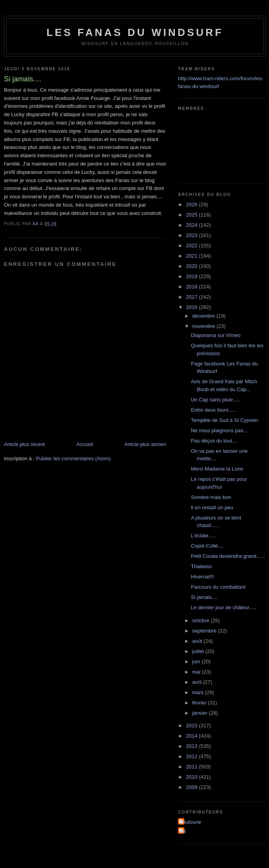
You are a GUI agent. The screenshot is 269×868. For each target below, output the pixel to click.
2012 (192, 756)
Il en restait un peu (212, 507)
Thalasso (201, 566)
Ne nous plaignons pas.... (220, 430)
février (200, 703)
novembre (204, 326)
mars (199, 692)
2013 (192, 746)
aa (183, 831)
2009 (192, 787)
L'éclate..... (203, 536)
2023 (192, 235)
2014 (192, 736)
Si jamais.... (204, 597)
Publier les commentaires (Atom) (73, 458)
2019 (192, 276)
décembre (204, 316)
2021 (192, 256)
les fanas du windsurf (135, 32)
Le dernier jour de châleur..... (224, 607)
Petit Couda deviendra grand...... (228, 556)
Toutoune (191, 822)
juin (197, 662)
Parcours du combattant (218, 587)
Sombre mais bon (211, 497)
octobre (202, 620)
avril (198, 682)
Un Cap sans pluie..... (215, 400)
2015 (192, 726)
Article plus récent (24, 444)
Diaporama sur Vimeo (215, 335)
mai (197, 672)
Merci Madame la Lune (217, 469)
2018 (192, 287)
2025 (192, 215)
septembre (205, 631)
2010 (192, 777)
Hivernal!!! (202, 577)
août (198, 641)
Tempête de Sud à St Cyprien (224, 420)
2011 (192, 767)
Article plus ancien (146, 444)
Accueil (85, 444)
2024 (192, 225)
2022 (192, 246)
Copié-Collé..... (208, 546)
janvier (201, 713)
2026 (192, 204)
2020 (192, 266)
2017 (192, 297)
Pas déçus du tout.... (214, 441)
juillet (199, 651)
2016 (192, 307)
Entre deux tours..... (213, 410)
